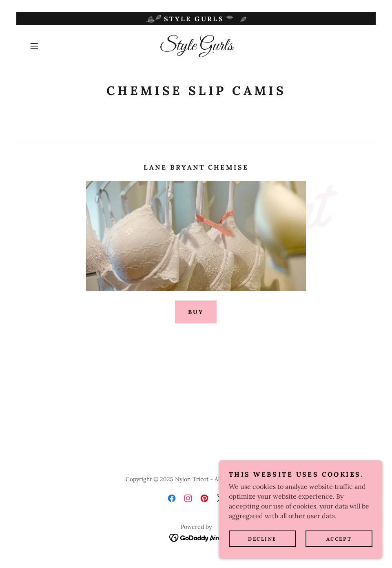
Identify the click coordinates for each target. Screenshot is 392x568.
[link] (196, 48)
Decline (262, 539)
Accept (339, 539)
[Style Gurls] (196, 19)
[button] (52, 46)
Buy (196, 312)
